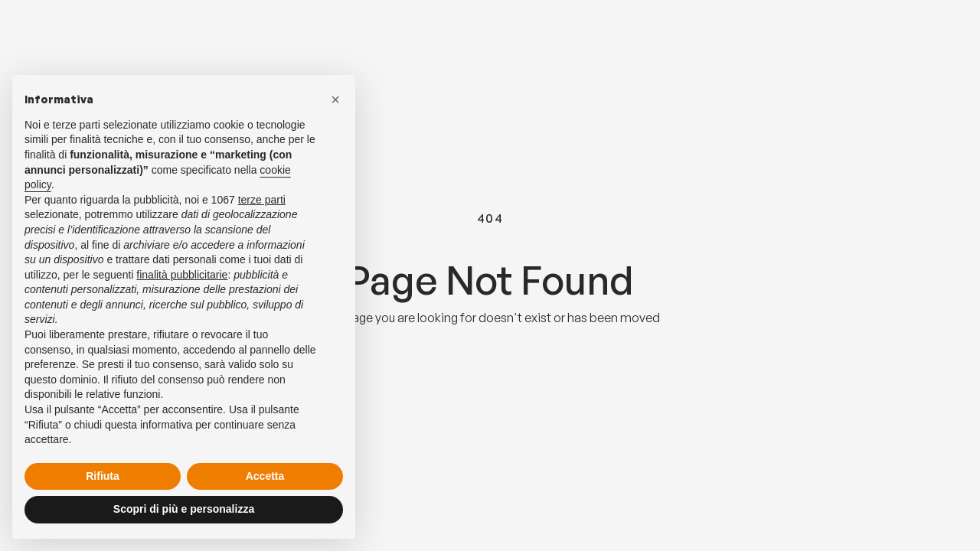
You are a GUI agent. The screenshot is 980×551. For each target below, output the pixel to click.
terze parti (262, 200)
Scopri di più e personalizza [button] (184, 509)
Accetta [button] (265, 476)
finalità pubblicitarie (182, 275)
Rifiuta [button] (103, 476)
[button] (335, 99)
